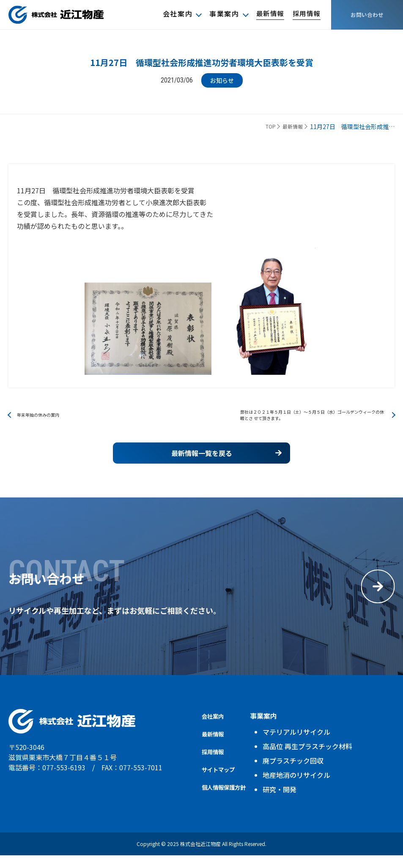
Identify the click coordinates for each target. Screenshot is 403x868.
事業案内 (221, 14)
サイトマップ (222, 782)
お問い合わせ (367, 15)
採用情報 (306, 14)
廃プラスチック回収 (303, 773)
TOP (263, 127)
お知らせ (222, 80)
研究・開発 (290, 802)
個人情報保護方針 (229, 799)
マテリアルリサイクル (307, 744)
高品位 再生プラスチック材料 (318, 759)
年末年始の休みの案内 (47, 419)
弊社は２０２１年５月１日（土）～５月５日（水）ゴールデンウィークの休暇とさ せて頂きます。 (311, 419)
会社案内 (174, 14)
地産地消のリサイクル (307, 788)
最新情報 (267, 14)
